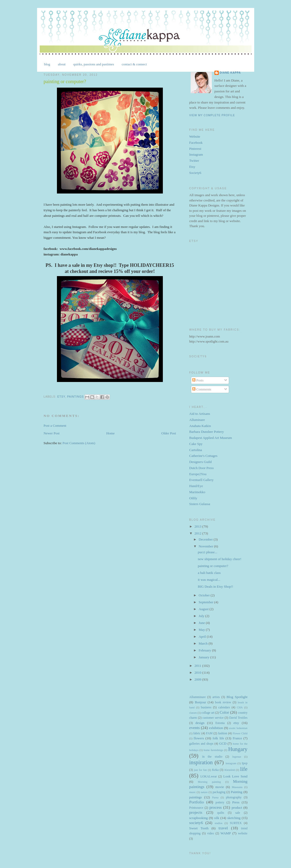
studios (219, 823)
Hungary (238, 749)
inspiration (201, 762)
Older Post (169, 433)
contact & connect (134, 64)
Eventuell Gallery (202, 480)
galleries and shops (201, 744)
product (237, 808)
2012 (198, 533)
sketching (234, 818)
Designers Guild (201, 462)
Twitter (194, 161)
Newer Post (52, 433)
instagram (231, 763)
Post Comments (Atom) (79, 443)
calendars (224, 707)
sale (238, 813)
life (244, 769)
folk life (218, 738)
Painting (237, 792)
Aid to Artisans (200, 414)
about (62, 64)
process (216, 807)
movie (220, 787)
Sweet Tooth (199, 828)
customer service (213, 718)
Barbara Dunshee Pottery (207, 432)
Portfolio (197, 802)
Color (224, 712)
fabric (197, 733)
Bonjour (201, 702)
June (202, 623)
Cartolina (196, 450)
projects (196, 812)
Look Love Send (235, 776)
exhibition (216, 728)
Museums (237, 787)
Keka (215, 770)
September (206, 602)
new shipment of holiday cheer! (220, 559)
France (237, 738)
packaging (219, 792)
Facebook (196, 143)
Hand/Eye (196, 486)
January (204, 657)
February (205, 650)
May (202, 630)
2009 (198, 679)
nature (204, 792)
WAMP (226, 833)
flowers (199, 738)
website (243, 833)
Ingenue (237, 757)
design (200, 723)
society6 (196, 823)
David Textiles (238, 718)
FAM (209, 733)
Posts (198, 380)
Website (195, 136)
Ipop (245, 763)
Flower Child (240, 733)
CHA (240, 707)
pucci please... (208, 552)
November (206, 546)
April (203, 637)
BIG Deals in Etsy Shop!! (216, 586)
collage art (208, 713)
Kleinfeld (230, 770)
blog (47, 64)
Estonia (220, 723)
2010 (198, 673)
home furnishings (213, 750)
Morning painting (209, 782)
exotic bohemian (238, 728)
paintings (75, 397)
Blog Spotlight (237, 697)
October (205, 595)
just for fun (200, 770)
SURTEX (236, 823)
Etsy (192, 167)
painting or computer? (213, 566)
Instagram (196, 154)
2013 (198, 526)
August (204, 609)
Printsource (196, 808)
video (211, 833)
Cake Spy (196, 444)
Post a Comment (55, 426)
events (195, 728)
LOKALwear (209, 777)
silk (217, 818)
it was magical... (209, 580)
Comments (202, 389)
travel (223, 828)
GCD (223, 743)
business (206, 707)
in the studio (212, 757)
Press (236, 802)
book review (223, 702)
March (203, 643)
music (193, 792)
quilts (221, 813)
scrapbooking (199, 818)
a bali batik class (209, 573)
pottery (220, 802)
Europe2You (198, 474)
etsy (61, 397)
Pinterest (195, 149)
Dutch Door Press (202, 468)
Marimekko (197, 492)
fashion (222, 733)
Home (110, 433)
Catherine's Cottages (203, 456)
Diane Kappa (230, 73)
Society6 (195, 173)
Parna (215, 797)
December (206, 539)
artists (216, 697)
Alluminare (197, 420)
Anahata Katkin (200, 426)
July (202, 616)
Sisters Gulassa (200, 504)
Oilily (193, 498)
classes (193, 713)
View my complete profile (212, 115)
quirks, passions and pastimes (94, 64)
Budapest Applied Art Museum (211, 438)
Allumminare (198, 697)
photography (234, 797)
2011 (198, 666)
